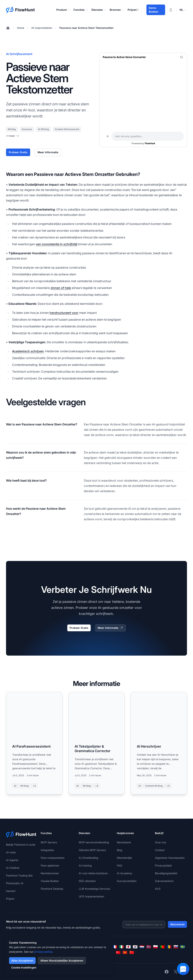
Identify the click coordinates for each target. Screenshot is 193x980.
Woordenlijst (124, 858)
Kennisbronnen (50, 873)
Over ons (160, 842)
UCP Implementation (91, 896)
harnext (11, 891)
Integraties (47, 850)
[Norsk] (149, 947)
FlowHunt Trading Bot (19, 875)
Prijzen (132, 10)
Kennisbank (124, 842)
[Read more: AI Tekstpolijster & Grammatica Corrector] (97, 743)
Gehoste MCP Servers (92, 850)
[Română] (169, 947)
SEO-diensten (87, 881)
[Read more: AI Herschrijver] (159, 743)
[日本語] (128, 947)
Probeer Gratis (18, 152)
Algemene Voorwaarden (170, 858)
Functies (81, 10)
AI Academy (124, 873)
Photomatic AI (15, 883)
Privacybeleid (163, 865)
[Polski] (155, 947)
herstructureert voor (64, 313)
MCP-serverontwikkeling (94, 842)
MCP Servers (49, 842)
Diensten (99, 10)
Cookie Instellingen (24, 967)
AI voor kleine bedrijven (93, 873)
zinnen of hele (61, 288)
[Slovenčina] (176, 947)
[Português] (162, 947)
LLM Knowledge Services (94, 889)
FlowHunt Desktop (52, 889)
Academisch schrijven (28, 351)
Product (63, 10)
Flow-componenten (53, 858)
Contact (160, 850)
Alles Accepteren (22, 960)
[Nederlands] (142, 947)
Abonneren (177, 924)
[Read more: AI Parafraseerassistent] (34, 743)
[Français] (115, 947)
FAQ (119, 865)
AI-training (85, 865)
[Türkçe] (118, 952)
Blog (120, 850)
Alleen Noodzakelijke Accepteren (62, 960)
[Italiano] (122, 947)
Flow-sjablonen (50, 865)
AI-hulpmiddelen (42, 28)
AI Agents (12, 860)
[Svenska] (183, 947)
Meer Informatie (48, 152)
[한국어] (135, 947)
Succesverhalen (127, 881)
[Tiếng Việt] (125, 952)
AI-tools (11, 852)
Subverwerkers (164, 881)
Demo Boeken (154, 10)
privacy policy (43, 952)
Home (21, 28)
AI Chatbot (13, 868)
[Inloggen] (171, 10)
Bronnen (117, 10)
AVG (158, 889)
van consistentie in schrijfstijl (56, 244)
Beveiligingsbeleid (166, 873)
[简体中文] (132, 952)
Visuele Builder (50, 881)
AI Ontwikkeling (88, 858)
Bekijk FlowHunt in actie (21, 845)
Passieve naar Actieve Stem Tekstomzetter (86, 28)
